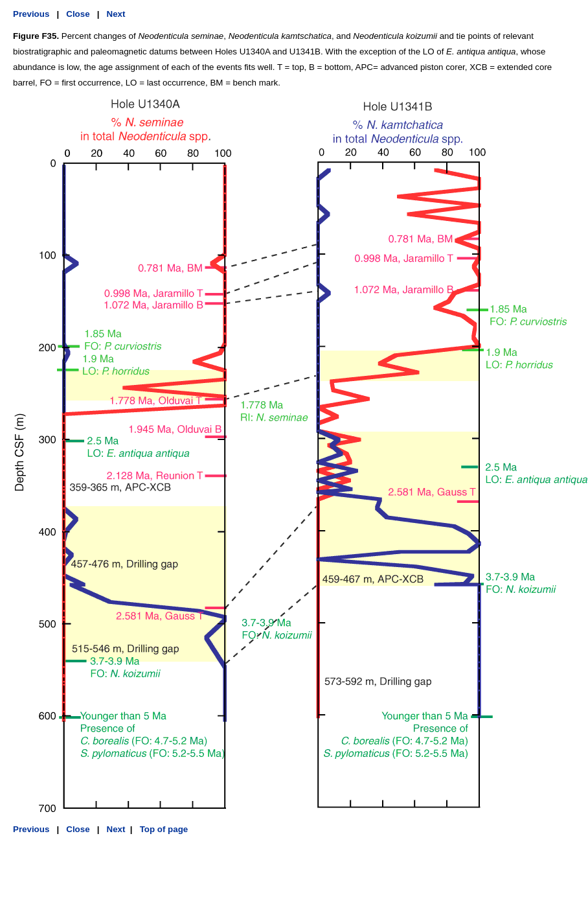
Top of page (163, 829)
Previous (31, 14)
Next (116, 14)
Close (78, 14)
